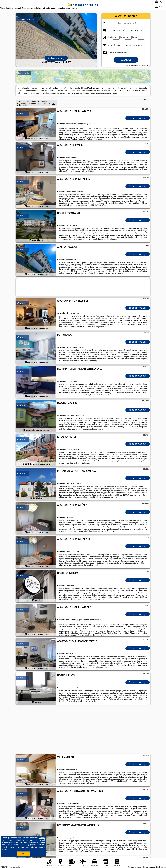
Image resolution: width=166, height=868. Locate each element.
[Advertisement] (83, 730)
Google (42, 838)
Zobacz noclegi (138, 118)
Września (21, 113)
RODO (4, 849)
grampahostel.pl (83, 5)
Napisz (163, 867)
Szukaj (126, 60)
